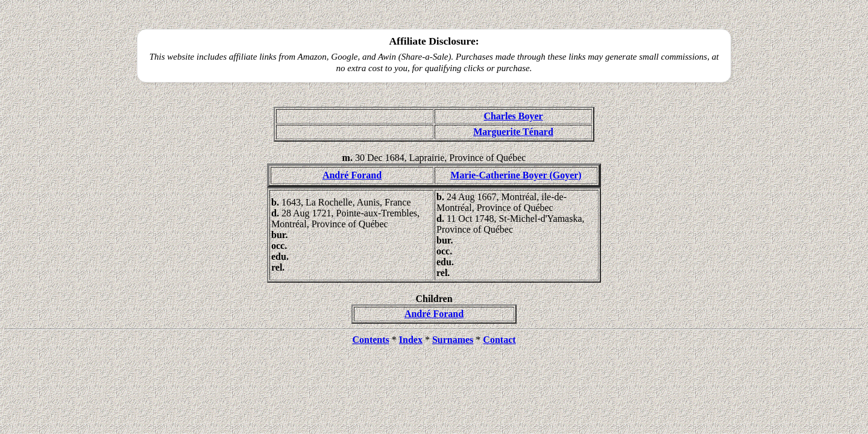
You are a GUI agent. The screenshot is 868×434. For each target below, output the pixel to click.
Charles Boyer (513, 116)
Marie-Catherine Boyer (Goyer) (516, 175)
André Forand (352, 175)
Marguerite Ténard (513, 132)
